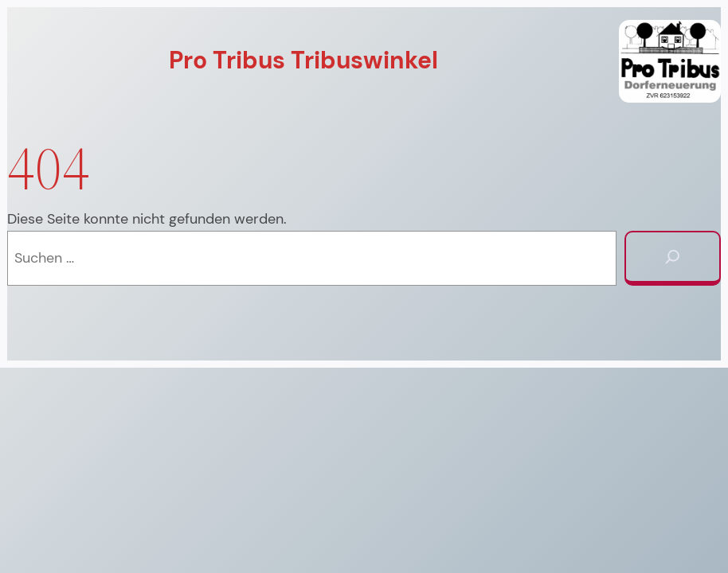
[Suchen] (673, 258)
